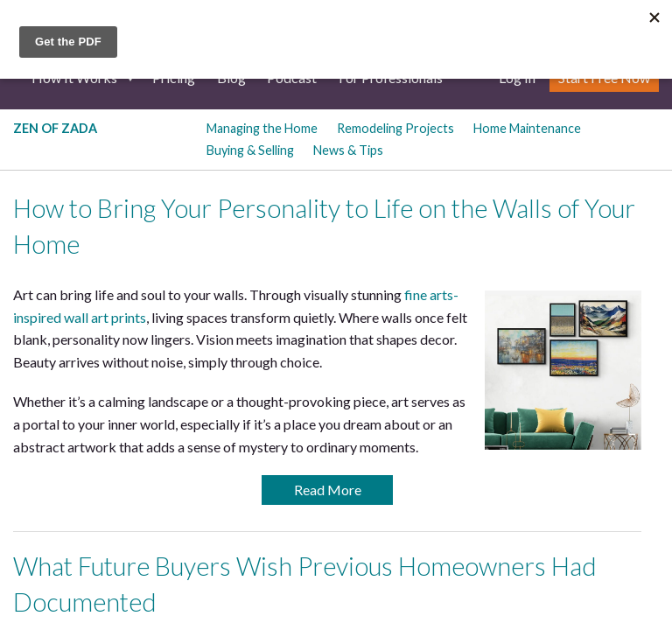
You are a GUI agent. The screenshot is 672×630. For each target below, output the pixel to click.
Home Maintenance (527, 128)
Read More (328, 490)
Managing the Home (262, 128)
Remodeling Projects (395, 128)
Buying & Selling (250, 150)
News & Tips (348, 150)
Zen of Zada (55, 128)
